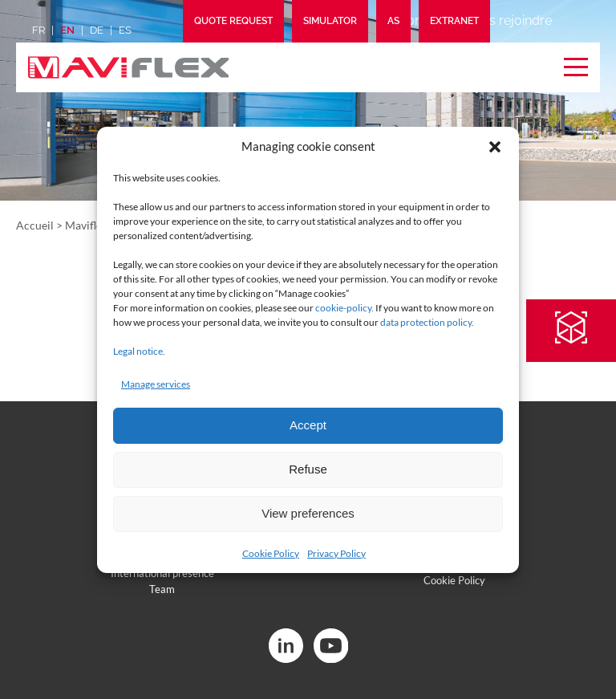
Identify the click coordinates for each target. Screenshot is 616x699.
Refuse (308, 469)
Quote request (233, 21)
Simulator (330, 21)
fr (38, 30)
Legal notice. (139, 351)
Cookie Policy (271, 553)
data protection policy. (427, 322)
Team (162, 589)
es (125, 30)
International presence (162, 573)
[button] (495, 147)
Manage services (156, 384)
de (97, 30)
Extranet (454, 21)
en (67, 30)
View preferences (308, 513)
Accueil (35, 225)
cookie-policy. (344, 308)
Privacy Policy (336, 553)
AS (393, 21)
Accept (308, 425)
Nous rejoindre (508, 20)
